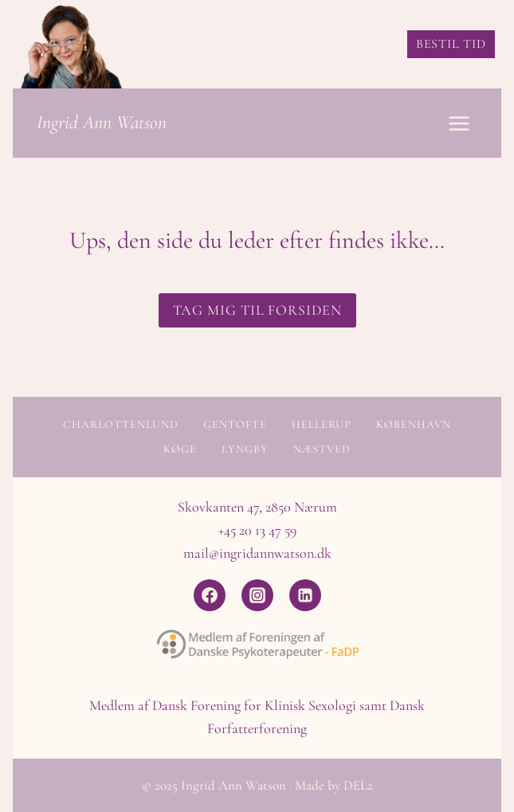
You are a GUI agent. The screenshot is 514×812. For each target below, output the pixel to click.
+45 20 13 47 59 (257, 530)
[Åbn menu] (459, 123)
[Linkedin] (305, 595)
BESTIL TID (451, 44)
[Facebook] (210, 595)
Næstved (322, 449)
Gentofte (235, 424)
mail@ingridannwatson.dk (257, 553)
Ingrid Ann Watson (102, 122)
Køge (180, 449)
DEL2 (358, 785)
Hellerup (322, 424)
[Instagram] (257, 595)
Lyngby (245, 449)
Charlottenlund (121, 424)
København (414, 424)
